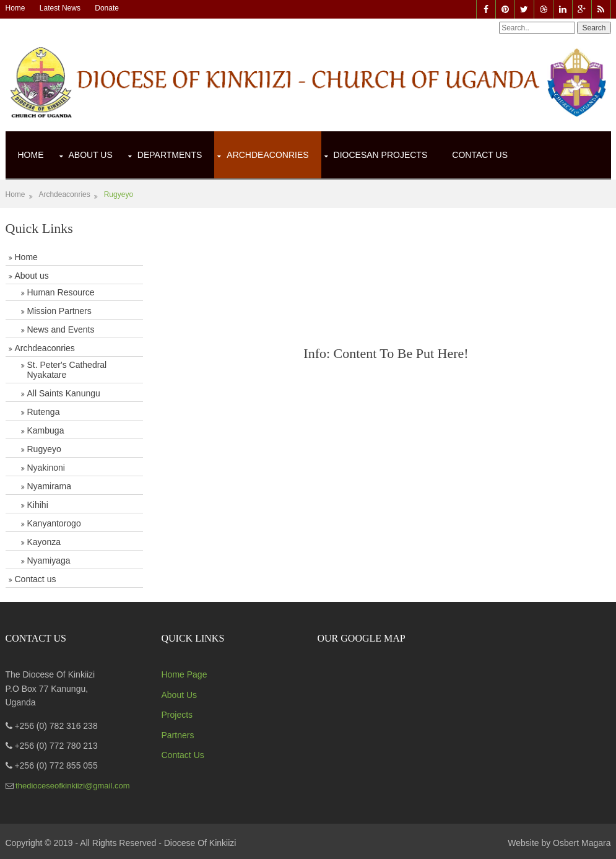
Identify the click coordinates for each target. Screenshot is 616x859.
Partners (178, 735)
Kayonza (44, 542)
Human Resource (61, 292)
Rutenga (44, 412)
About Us (91, 155)
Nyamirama (50, 486)
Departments (170, 155)
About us (32, 276)
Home (15, 8)
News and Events (61, 329)
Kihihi (38, 505)
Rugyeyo (119, 194)
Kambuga (46, 430)
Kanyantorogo (54, 523)
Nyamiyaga (49, 560)
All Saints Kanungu (64, 393)
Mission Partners (59, 311)
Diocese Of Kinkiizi (200, 843)
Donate (107, 8)
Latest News (60, 8)
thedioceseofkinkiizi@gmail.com (72, 786)
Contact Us (480, 155)
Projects (177, 715)
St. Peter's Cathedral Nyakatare (67, 370)
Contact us (36, 579)
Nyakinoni (46, 468)
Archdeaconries (267, 155)
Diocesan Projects (381, 155)
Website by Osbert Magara (559, 843)
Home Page (184, 674)
